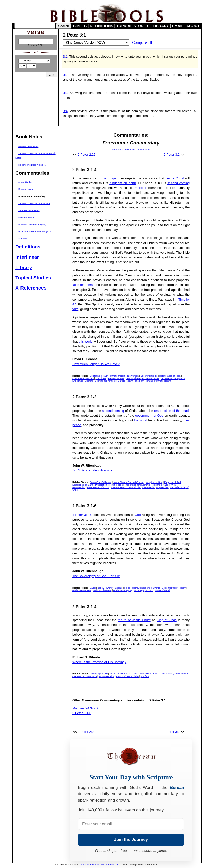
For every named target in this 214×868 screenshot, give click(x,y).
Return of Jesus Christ (127, 676)
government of (146, 415)
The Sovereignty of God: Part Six (96, 576)
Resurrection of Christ (98, 487)
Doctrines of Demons (83, 378)
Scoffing (89, 381)
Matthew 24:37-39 (85, 708)
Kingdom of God (154, 482)
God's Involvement (102, 590)
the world (140, 420)
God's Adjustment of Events (146, 588)
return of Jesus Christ (134, 620)
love (186, 420)
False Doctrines (116, 378)
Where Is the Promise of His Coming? (99, 662)
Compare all (142, 43)
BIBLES (80, 26)
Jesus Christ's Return (101, 482)
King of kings (167, 620)
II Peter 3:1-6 (82, 515)
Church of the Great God (92, 865)
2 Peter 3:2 (172, 154)
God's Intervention (82, 590)
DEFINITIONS (102, 26)
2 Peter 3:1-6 (82, 713)
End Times (101, 378)
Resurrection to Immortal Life (126, 487)
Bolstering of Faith (99, 376)
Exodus (119, 588)
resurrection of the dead (171, 411)
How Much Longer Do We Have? (96, 364)
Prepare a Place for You (164, 485)
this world (85, 341)
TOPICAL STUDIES (133, 26)
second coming (179, 183)
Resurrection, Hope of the (155, 487)
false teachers (82, 285)
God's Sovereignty (123, 590)
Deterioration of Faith (170, 376)
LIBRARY (161, 26)
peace (77, 425)
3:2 (65, 75)
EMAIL (178, 26)
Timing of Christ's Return (159, 381)
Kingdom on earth (123, 183)
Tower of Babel (163, 590)
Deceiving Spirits (149, 376)
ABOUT (193, 26)
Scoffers (145, 676)
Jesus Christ (175, 178)
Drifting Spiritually (99, 674)
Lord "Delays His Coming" (146, 674)
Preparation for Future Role (109, 485)
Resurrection (79, 487)
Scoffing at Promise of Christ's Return (114, 381)
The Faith (139, 381)
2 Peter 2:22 (87, 154)
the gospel (109, 178)
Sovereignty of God (143, 590)
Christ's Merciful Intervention (124, 376)
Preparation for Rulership (137, 485)
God (160, 415)
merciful (141, 188)
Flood (127, 588)
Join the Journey (131, 840)
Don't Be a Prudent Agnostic (93, 470)
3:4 (65, 111)
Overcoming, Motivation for (175, 674)
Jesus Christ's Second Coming (129, 482)
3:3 (65, 93)
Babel (93, 588)
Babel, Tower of (105, 588)
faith (75, 309)
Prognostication (106, 676)
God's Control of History (174, 588)
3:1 (65, 56)
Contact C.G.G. (114, 865)
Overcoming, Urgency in (85, 676)
